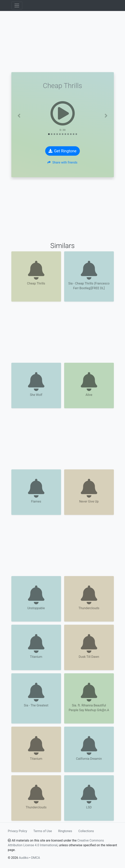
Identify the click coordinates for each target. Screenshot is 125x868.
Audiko (24, 858)
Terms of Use (43, 831)
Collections (86, 831)
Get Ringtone (62, 151)
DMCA (36, 858)
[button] (19, 116)
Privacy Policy (18, 831)
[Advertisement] (63, 42)
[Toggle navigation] (17, 5)
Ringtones (65, 831)
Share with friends (62, 162)
